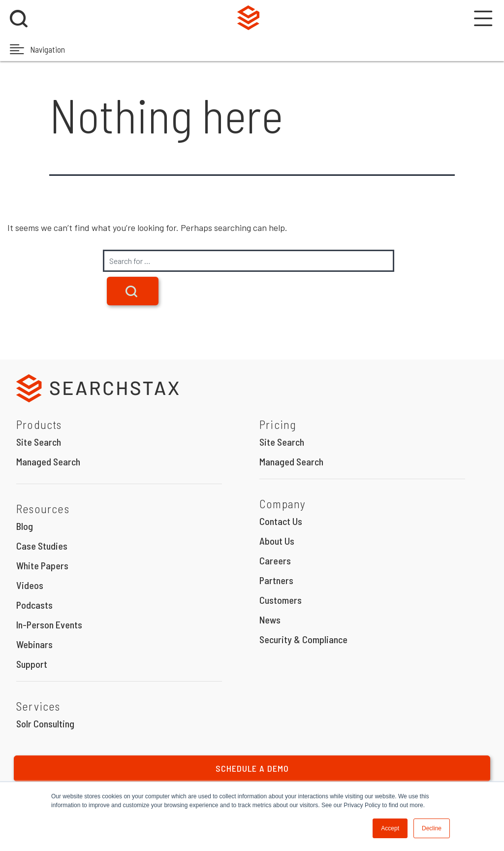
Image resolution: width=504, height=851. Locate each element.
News (270, 620)
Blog (25, 526)
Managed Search (48, 461)
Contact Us (281, 521)
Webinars (34, 644)
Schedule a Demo (252, 768)
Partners (276, 580)
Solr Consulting (45, 723)
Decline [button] (432, 828)
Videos (30, 585)
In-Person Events (49, 624)
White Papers (42, 565)
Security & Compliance (303, 639)
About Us (277, 541)
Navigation (37, 49)
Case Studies (42, 546)
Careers (275, 560)
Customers (281, 600)
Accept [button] (390, 828)
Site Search (39, 442)
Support (32, 664)
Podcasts (34, 605)
